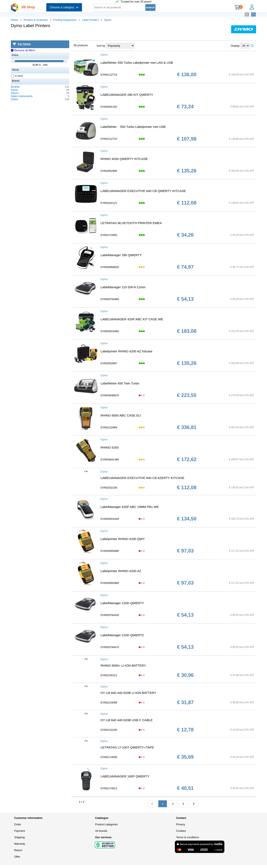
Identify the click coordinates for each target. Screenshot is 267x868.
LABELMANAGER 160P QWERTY (125, 776)
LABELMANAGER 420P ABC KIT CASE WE (132, 319)
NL (247, 14)
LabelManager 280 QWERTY (121, 255)
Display (235, 46)
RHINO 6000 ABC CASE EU (121, 415)
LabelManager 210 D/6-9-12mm (123, 287)
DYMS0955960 (110, 583)
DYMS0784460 (110, 299)
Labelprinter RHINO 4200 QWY (123, 539)
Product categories (106, 824)
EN (253, 14)
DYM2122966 (109, 427)
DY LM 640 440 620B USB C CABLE (127, 720)
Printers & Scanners (36, 20)
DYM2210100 (109, 730)
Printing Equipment (65, 20)
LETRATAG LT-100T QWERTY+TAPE (127, 747)
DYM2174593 (109, 757)
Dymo (108, 20)
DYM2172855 (109, 235)
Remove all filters (23, 50)
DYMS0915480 (110, 331)
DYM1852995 (109, 171)
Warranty (20, 844)
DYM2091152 (109, 107)
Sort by (101, 46)
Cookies (181, 831)
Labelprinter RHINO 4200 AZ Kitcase (126, 351)
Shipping (20, 837)
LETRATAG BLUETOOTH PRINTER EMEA (131, 223)
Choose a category (64, 7)
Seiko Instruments (22, 96)
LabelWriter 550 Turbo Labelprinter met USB (133, 127)
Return (18, 850)
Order (18, 824)
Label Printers (90, 20)
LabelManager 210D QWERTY (122, 603)
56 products (81, 45)
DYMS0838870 (110, 395)
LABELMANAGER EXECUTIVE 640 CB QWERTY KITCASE (143, 191)
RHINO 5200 (110, 447)
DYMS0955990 (110, 551)
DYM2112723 (109, 75)
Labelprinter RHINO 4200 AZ (121, 571)
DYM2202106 (109, 488)
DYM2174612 (109, 788)
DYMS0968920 (110, 267)
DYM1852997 (109, 363)
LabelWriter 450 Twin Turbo (120, 383)
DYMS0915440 (110, 519)
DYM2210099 (109, 703)
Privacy (181, 824)
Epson (15, 93)
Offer (17, 857)
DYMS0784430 (110, 615)
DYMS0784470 (110, 647)
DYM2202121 (109, 203)
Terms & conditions (188, 837)
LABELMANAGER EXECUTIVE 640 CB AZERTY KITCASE (142, 478)
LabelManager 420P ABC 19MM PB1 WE (130, 507)
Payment (20, 831)
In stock (17, 76)
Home (14, 20)
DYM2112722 (109, 139)
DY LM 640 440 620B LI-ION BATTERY (128, 693)
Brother (15, 87)
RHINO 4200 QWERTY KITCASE (124, 159)
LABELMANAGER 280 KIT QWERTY (127, 95)
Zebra (14, 99)
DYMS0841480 (110, 460)
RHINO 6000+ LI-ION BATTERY (123, 665)
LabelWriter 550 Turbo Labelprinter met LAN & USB (137, 63)
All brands (101, 831)
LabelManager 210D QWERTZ (122, 635)
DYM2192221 (109, 675)
